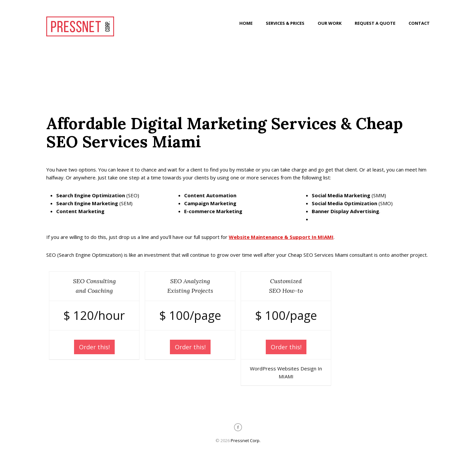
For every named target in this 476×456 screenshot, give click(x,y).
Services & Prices (285, 23)
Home (246, 23)
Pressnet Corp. (246, 440)
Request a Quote (375, 23)
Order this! (94, 347)
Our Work (330, 23)
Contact (419, 23)
